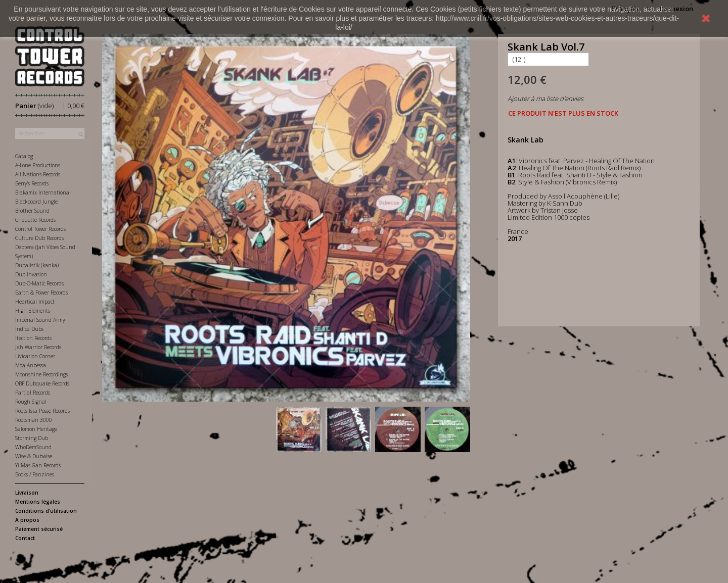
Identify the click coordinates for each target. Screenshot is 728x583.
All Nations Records (38, 174)
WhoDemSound (33, 447)
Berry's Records (32, 183)
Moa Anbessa (31, 365)
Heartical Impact (35, 302)
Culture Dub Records (39, 238)
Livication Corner (35, 356)
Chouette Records (35, 220)
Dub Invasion (31, 274)
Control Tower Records (40, 229)
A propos (27, 520)
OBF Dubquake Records (42, 383)
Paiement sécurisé (39, 529)
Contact (25, 538)
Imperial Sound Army (40, 320)
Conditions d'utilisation (46, 511)
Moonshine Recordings (41, 374)
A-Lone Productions (38, 165)
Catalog (24, 156)
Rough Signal (31, 402)
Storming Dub (32, 438)
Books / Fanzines (35, 474)
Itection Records (33, 338)
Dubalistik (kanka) (37, 265)
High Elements (33, 311)
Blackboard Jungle (36, 202)
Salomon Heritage (36, 429)
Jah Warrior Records (38, 347)
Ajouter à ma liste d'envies (545, 99)
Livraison (27, 493)
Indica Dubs (29, 329)
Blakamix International (43, 192)
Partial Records (33, 393)
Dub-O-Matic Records (39, 283)
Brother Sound (32, 211)
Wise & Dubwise (34, 456)
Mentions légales (38, 502)
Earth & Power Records (41, 293)
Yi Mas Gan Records (38, 465)
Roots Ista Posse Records (42, 411)
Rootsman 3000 (34, 420)
